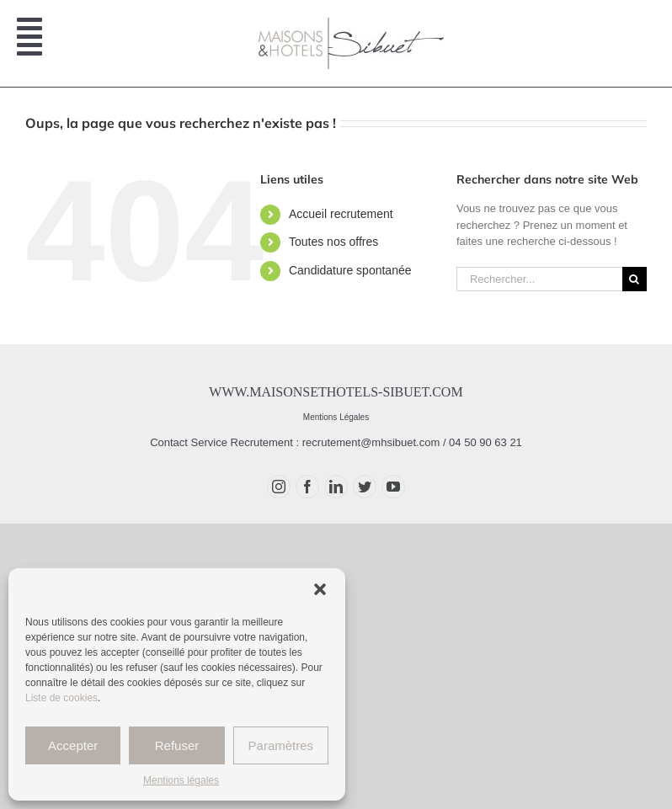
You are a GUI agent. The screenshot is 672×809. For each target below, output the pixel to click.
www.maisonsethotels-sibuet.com (336, 392)
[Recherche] (635, 279)
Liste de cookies (61, 698)
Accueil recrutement (341, 214)
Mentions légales (181, 780)
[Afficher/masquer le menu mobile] (32, 44)
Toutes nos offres (333, 242)
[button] (320, 589)
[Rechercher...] (539, 279)
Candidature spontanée (350, 270)
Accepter (73, 745)
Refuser (177, 745)
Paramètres (281, 745)
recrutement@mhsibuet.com (371, 442)
